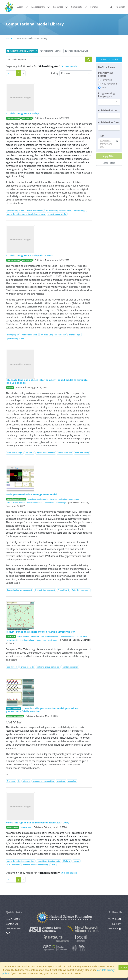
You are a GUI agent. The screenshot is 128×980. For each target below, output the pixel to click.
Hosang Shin (26, 827)
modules (72, 781)
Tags (101, 136)
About (20, 7)
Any (104, 88)
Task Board (63, 590)
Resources (58, 7)
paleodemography (15, 210)
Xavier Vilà (11, 636)
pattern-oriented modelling (35, 865)
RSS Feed (115, 929)
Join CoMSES (13, 919)
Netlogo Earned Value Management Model (31, 494)
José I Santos (53, 640)
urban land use (65, 453)
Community (77, 7)
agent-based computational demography (26, 214)
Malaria (67, 861)
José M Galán (82, 636)
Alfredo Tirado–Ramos (16, 503)
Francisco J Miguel (27, 640)
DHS (53, 865)
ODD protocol (13, 865)
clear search (69, 66)
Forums (94, 7)
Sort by (54, 73)
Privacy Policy (13, 929)
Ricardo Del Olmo (68, 636)
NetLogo (11, 781)
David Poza (41, 640)
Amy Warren (27, 118)
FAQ (8, 933)
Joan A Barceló (23, 636)
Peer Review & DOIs (76, 51)
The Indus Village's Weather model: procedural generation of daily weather (42, 710)
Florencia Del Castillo (50, 636)
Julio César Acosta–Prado (69, 499)
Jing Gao (10, 388)
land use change (15, 453)
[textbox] (109, 116)
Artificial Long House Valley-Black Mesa (30, 255)
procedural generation (43, 781)
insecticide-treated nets (49, 861)
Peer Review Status (105, 74)
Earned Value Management (19, 590)
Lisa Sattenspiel (13, 118)
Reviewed (107, 80)
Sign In (121, 7)
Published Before (108, 122)
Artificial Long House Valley (22, 113)
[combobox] (109, 102)
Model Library (38, 7)
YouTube (115, 919)
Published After (108, 110)
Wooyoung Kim (12, 827)
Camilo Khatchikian (35, 503)
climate (26, 781)
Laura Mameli (12, 640)
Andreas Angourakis (15, 716)
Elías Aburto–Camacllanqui (56, 503)
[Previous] (8, 73)
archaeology (80, 210)
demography (13, 335)
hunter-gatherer (70, 667)
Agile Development (81, 590)
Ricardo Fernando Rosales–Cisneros (42, 499)
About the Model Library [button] (22, 51)
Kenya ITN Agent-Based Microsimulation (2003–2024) (37, 823)
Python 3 (29, 453)
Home (9, 38)
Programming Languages (106, 95)
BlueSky (117, 924)
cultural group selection (48, 667)
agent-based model (57, 214)
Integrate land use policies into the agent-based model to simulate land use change (47, 381)
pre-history (12, 667)
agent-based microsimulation (21, 861)
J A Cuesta (35, 636)
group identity (27, 667)
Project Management (45, 590)
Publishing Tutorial (51, 51)
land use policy (82, 453)
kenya (76, 861)
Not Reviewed (109, 84)
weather (61, 781)
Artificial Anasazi (35, 210)
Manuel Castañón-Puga (16, 499)
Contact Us (12, 924)
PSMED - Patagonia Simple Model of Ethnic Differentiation (41, 632)
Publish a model (109, 59)
